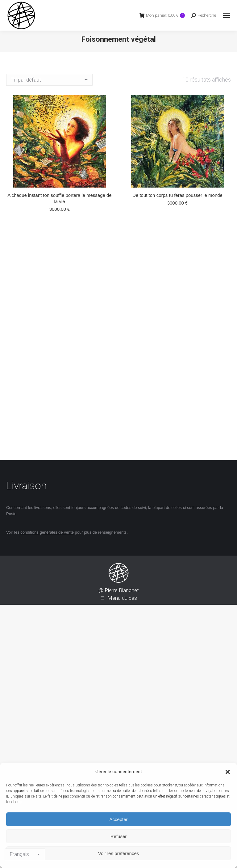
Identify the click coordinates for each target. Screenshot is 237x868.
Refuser (119, 836)
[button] (228, 772)
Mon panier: (162, 15)
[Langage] (25, 854)
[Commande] (49, 80)
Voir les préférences (119, 853)
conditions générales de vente (47, 532)
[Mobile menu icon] (227, 15)
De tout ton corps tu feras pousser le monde (177, 195)
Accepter (118, 819)
